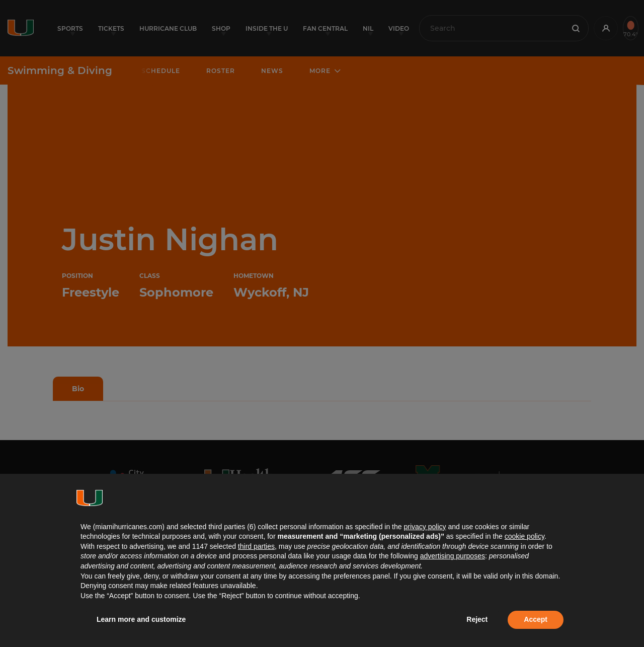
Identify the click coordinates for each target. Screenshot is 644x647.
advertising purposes (453, 556)
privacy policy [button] (425, 527)
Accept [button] (536, 619)
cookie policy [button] (525, 536)
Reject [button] (477, 619)
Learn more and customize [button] (141, 619)
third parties (256, 546)
